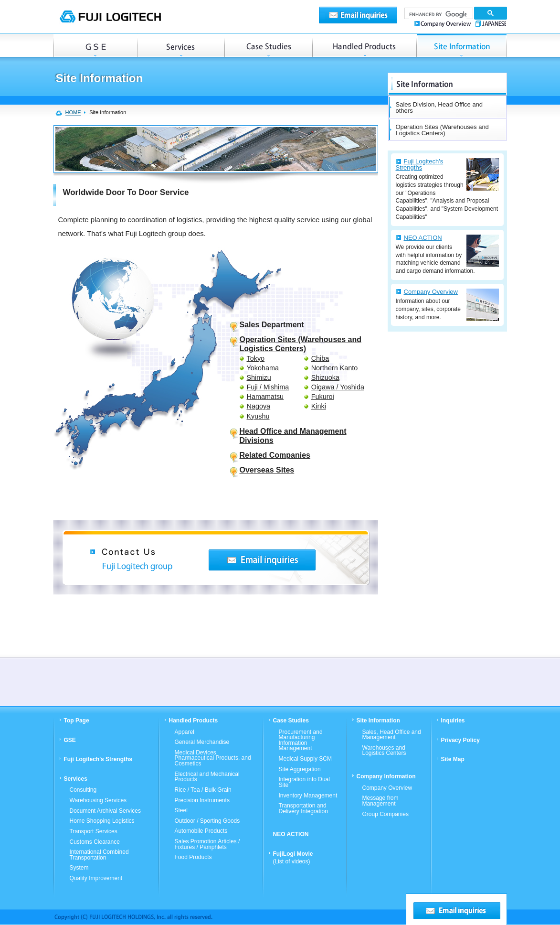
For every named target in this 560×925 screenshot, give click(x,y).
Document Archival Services (105, 811)
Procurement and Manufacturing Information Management (301, 741)
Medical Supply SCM (305, 759)
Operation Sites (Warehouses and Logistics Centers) (442, 130)
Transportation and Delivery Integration (303, 809)
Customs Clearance (95, 842)
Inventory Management (308, 796)
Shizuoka (325, 377)
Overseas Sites (267, 470)
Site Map (453, 759)
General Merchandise (202, 742)
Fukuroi (323, 397)
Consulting (83, 790)
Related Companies (275, 455)
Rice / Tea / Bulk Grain (203, 790)
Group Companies (386, 815)
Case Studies (268, 45)
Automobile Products (201, 831)
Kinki (319, 406)
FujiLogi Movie (293, 858)
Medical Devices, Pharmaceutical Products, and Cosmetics (213, 758)
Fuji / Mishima (268, 387)
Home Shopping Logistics (102, 821)
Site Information (378, 721)
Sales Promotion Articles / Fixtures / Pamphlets (207, 844)
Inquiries (453, 721)
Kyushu (258, 416)
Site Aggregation (300, 770)
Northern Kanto (335, 368)
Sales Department (272, 325)
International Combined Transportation (99, 855)
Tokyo (256, 358)
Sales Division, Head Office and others (439, 108)
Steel (181, 811)
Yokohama (263, 368)
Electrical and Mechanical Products (207, 777)
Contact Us (262, 560)
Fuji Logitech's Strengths (420, 164)
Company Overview (444, 23)
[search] (438, 15)
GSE (95, 45)
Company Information (386, 776)
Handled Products (364, 45)
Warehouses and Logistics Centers (384, 751)
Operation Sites (462, 45)
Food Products (193, 858)
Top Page (77, 721)
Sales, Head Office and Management (392, 735)
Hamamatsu (265, 397)
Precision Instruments (202, 801)
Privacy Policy (460, 740)
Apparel (185, 732)
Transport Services (94, 832)
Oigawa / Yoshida (338, 387)
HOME (73, 112)
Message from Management (380, 801)
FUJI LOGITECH (110, 16)
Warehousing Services (98, 801)
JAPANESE (490, 23)
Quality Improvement (96, 879)
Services (181, 45)
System (79, 868)
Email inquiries (358, 15)
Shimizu (259, 377)
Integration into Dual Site (304, 782)
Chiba (320, 358)
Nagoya (259, 406)
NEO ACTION (423, 238)
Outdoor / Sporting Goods (207, 821)
